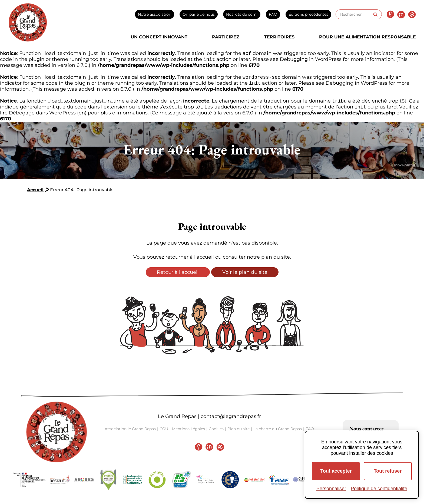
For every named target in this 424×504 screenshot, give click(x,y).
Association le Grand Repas (130, 432)
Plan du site (239, 432)
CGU (164, 432)
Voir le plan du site (245, 275)
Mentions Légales (188, 432)
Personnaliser (331, 489)
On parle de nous (199, 14)
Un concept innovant (159, 37)
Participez (226, 37)
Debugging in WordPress (311, 60)
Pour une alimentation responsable (367, 37)
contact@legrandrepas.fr (231, 420)
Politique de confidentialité (379, 489)
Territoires (279, 37)
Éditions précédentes (308, 14)
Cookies (216, 432)
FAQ (273, 14)
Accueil (35, 193)
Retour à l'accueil (178, 275)
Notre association (155, 14)
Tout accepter (336, 471)
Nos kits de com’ (242, 14)
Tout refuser (388, 471)
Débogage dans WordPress (42, 116)
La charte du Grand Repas (278, 432)
